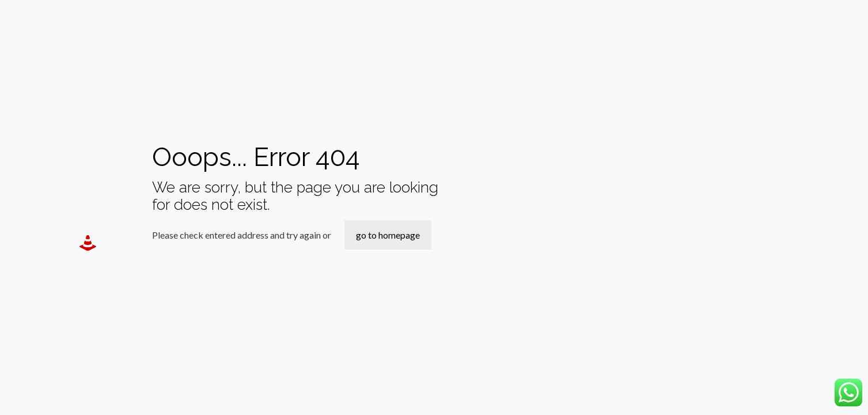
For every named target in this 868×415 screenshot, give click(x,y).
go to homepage (388, 235)
